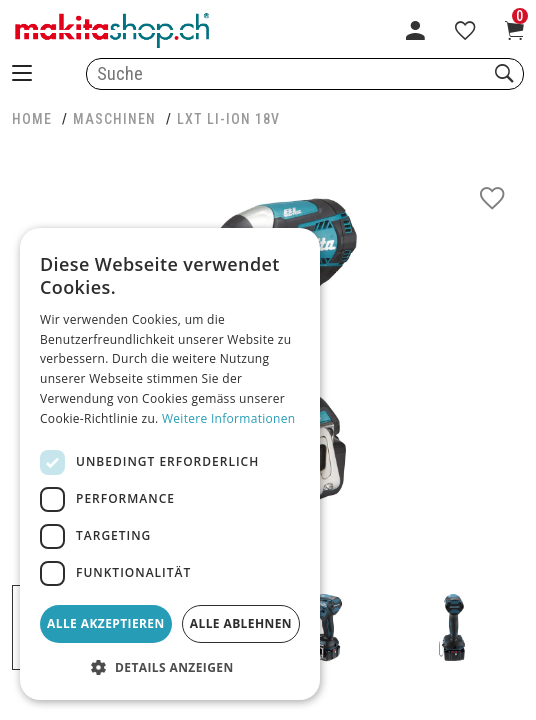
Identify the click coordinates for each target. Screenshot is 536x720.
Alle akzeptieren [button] (106, 623)
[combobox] (305, 74)
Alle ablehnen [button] (241, 623)
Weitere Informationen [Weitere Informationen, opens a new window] (229, 418)
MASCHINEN (114, 119)
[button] (170, 668)
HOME (32, 119)
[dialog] (170, 464)
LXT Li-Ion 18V (228, 119)
